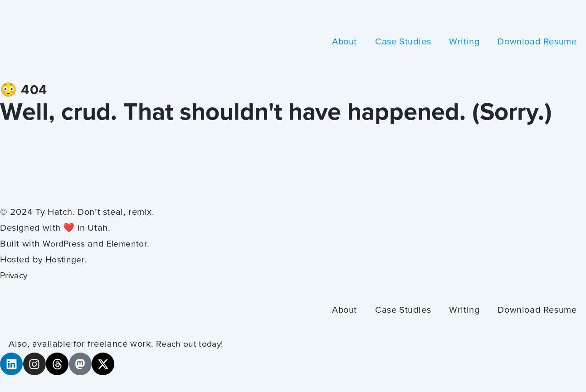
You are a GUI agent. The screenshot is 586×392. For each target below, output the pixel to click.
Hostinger (66, 260)
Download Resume (537, 42)
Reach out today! (192, 344)
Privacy (16, 276)
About (344, 42)
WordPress (66, 244)
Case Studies (403, 42)
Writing (464, 42)
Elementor (131, 244)
